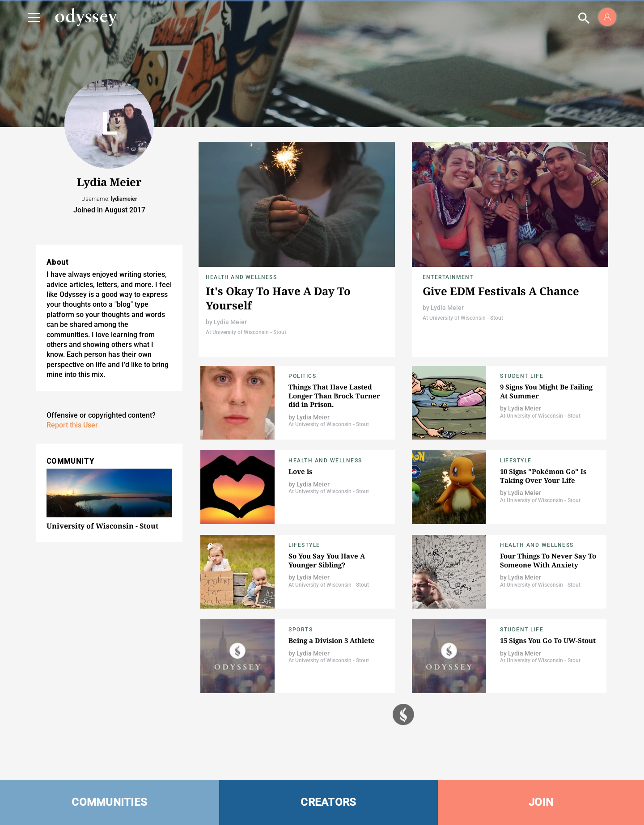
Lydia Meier (230, 322)
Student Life (522, 376)
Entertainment (448, 277)
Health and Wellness (241, 277)
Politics (302, 376)
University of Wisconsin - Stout (102, 526)
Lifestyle (516, 461)
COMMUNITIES (109, 802)
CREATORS (328, 802)
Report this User (72, 425)
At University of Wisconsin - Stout (246, 332)
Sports (301, 630)
